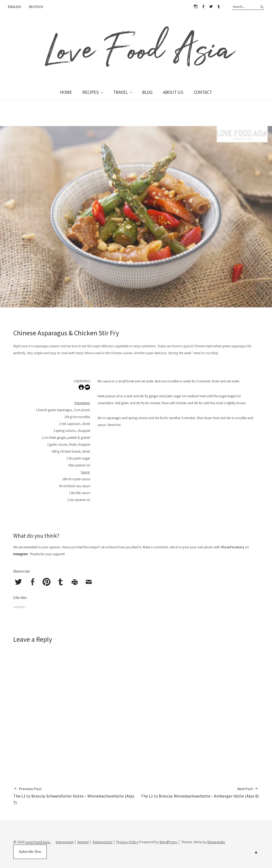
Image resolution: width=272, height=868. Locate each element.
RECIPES (91, 92)
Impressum (65, 842)
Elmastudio (216, 842)
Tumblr (219, 7)
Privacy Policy (127, 842)
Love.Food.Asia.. (38, 842)
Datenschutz (103, 842)
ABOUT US (173, 92)
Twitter (211, 7)
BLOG (147, 92)
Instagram (195, 7)
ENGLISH (14, 7)
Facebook (203, 7)
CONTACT (203, 92)
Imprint (83, 842)
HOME (66, 92)
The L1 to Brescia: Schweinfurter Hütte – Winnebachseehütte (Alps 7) (75, 796)
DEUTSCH (36, 7)
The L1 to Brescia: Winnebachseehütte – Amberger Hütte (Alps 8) (200, 792)
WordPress (168, 842)
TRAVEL (120, 92)
